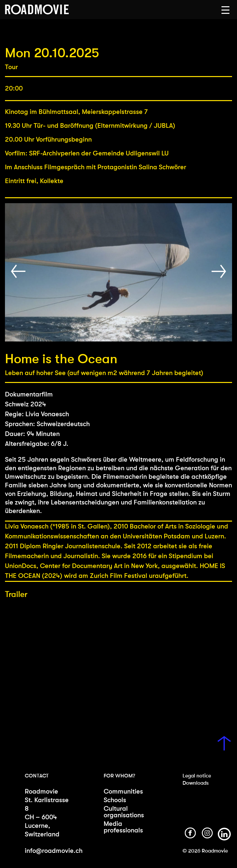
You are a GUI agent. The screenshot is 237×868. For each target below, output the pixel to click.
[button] (225, 10)
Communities (123, 791)
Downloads (196, 783)
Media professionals (123, 827)
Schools (115, 800)
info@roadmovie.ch (54, 851)
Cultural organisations (124, 812)
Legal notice (197, 776)
